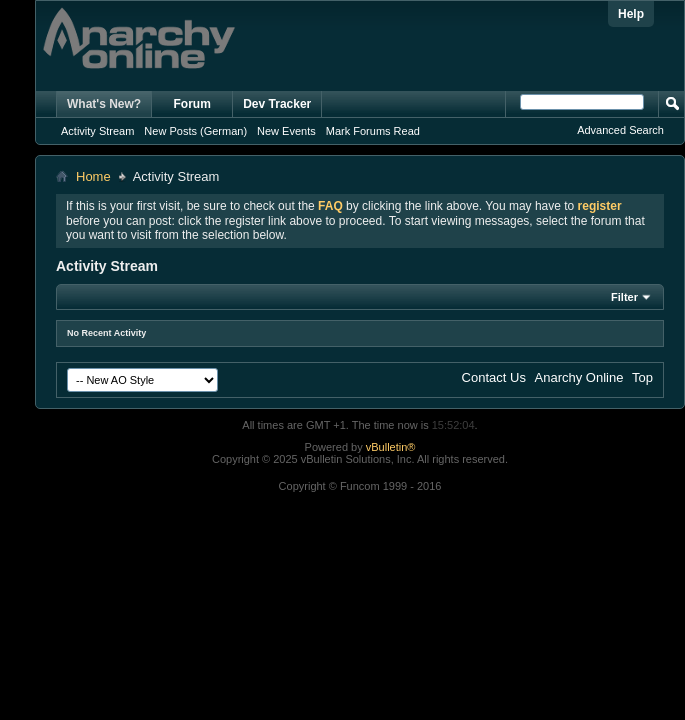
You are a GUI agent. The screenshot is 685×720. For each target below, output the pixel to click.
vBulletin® (391, 447)
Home (93, 176)
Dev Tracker (277, 104)
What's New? (104, 104)
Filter (624, 297)
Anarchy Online (579, 377)
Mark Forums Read (373, 131)
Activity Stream (97, 131)
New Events (286, 131)
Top (642, 377)
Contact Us (494, 377)
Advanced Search (620, 130)
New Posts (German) (195, 131)
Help (631, 14)
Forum (192, 104)
